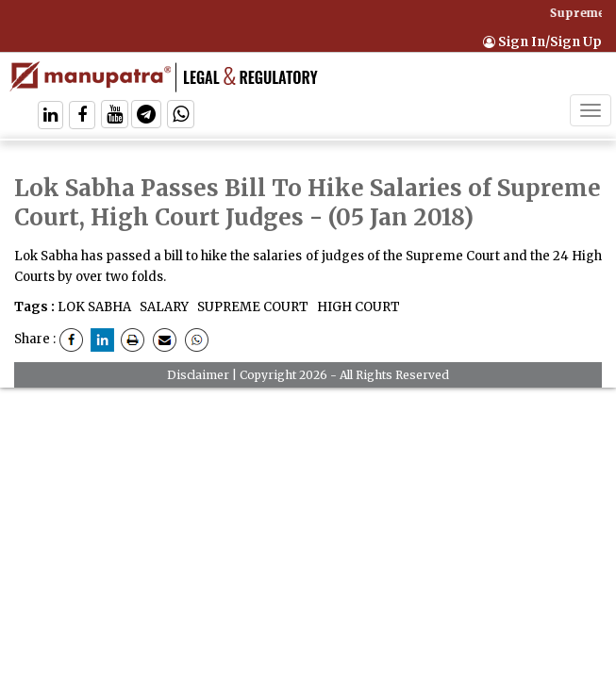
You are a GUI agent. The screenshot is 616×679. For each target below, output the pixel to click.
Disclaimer (198, 375)
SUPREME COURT (251, 307)
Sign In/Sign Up (542, 42)
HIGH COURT (357, 307)
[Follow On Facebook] (82, 116)
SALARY (163, 307)
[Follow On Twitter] (115, 116)
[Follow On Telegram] (146, 116)
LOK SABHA (94, 307)
